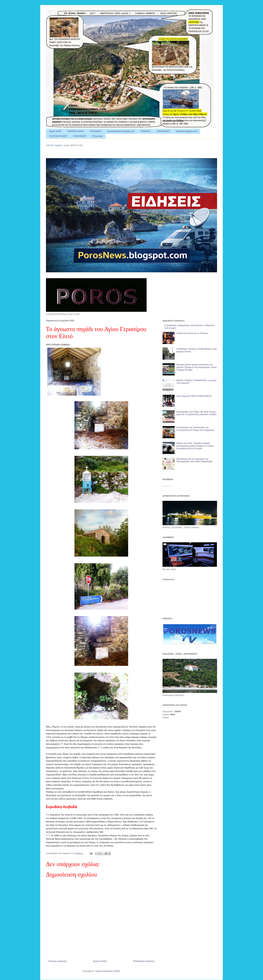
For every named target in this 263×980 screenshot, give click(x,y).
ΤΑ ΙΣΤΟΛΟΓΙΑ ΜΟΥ (58, 136)
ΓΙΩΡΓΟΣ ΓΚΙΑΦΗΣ (54, 145)
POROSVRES (163, 131)
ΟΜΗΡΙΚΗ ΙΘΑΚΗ (76, 131)
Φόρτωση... (168, 486)
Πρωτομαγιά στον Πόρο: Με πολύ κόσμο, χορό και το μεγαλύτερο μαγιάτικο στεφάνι (196, 413)
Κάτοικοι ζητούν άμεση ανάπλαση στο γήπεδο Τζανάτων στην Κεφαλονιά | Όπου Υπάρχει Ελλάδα (196, 367)
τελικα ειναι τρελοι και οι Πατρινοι (192, 333)
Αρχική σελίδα (55, 131)
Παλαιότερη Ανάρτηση (144, 961)
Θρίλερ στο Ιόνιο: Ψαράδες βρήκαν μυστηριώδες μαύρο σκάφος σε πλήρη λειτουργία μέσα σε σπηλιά (195, 446)
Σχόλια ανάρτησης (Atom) (108, 971)
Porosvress (97, 136)
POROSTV (146, 131)
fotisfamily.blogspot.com (186, 131)
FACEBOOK (96, 131)
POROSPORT (80, 136)
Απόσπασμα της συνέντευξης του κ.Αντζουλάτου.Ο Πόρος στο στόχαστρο (195, 429)
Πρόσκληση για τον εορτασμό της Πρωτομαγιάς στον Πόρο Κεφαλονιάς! (194, 460)
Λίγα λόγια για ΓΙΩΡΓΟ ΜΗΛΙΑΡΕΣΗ (194, 396)
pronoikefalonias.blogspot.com (121, 131)
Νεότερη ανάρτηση (58, 961)
